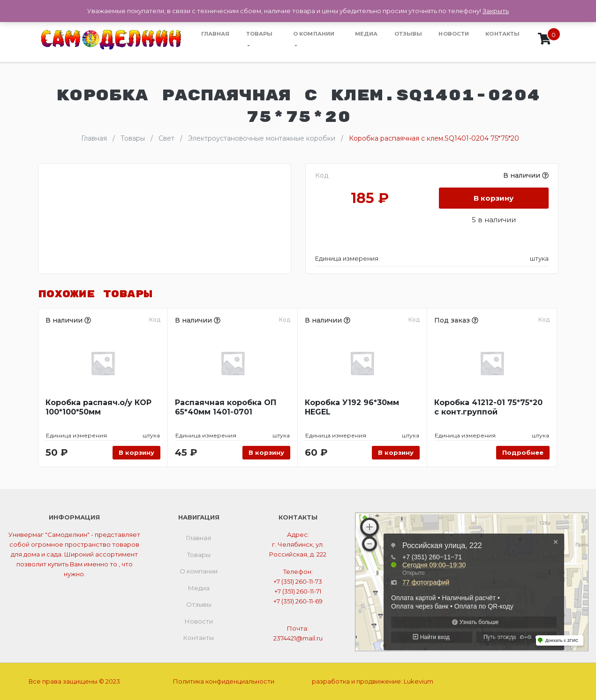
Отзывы (408, 34)
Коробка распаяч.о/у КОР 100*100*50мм (98, 407)
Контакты (502, 34)
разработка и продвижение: (373, 681)
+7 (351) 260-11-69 (298, 601)
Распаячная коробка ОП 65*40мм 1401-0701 (226, 407)
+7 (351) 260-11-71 (298, 591)
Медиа (366, 34)
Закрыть (496, 11)
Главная (215, 34)
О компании (314, 34)
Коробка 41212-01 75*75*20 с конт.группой (488, 407)
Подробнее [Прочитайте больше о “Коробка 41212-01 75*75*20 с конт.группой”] (523, 452)
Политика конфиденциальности (224, 681)
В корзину (494, 198)
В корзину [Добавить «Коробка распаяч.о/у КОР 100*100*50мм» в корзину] (136, 452)
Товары (260, 34)
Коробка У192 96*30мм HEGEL (352, 407)
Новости (454, 34)
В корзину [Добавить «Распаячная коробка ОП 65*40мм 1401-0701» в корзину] (266, 452)
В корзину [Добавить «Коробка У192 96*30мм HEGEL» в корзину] (396, 452)
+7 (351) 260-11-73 (298, 581)
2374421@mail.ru (298, 638)
